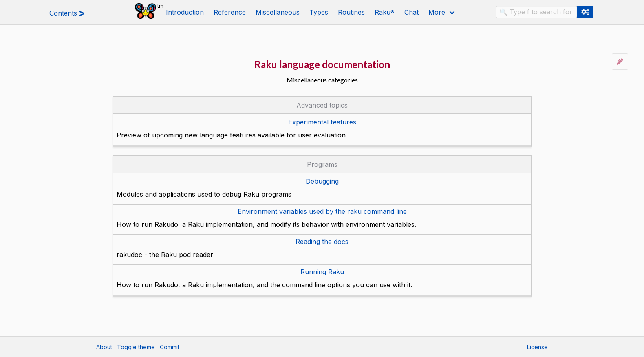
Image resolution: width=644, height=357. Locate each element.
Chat (411, 12)
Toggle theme (136, 347)
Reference (230, 12)
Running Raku (322, 272)
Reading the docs (322, 242)
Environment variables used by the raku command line (322, 211)
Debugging (322, 181)
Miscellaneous (278, 12)
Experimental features (322, 122)
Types (319, 12)
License (537, 347)
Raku (385, 12)
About (104, 347)
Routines (351, 12)
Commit (170, 347)
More (437, 12)
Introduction (185, 12)
